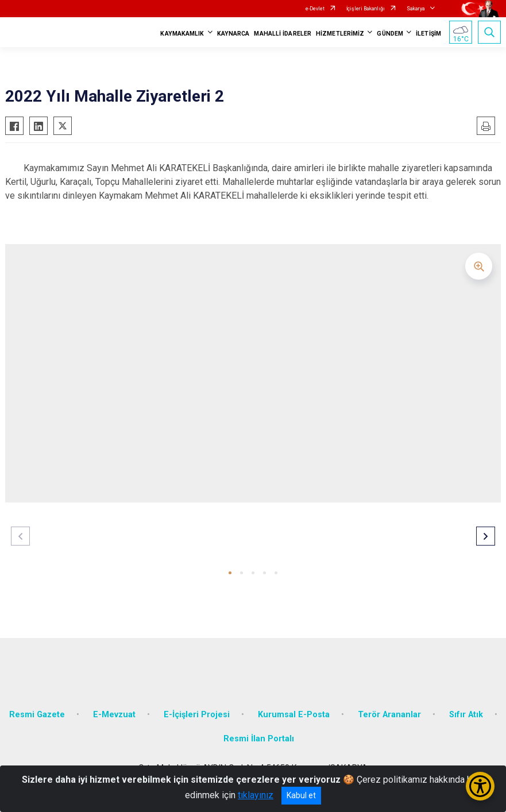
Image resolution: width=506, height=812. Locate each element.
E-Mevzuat (114, 715)
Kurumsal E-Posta (294, 715)
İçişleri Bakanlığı (366, 9)
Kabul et (301, 795)
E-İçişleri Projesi (197, 715)
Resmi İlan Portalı (259, 739)
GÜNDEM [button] (390, 34)
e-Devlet (315, 9)
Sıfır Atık (466, 715)
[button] (230, 573)
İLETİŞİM (428, 34)
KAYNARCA (233, 34)
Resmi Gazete (37, 715)
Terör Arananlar (389, 715)
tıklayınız (256, 795)
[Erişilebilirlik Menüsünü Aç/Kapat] (480, 786)
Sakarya (416, 9)
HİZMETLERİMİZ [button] (340, 34)
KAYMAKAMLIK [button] (182, 34)
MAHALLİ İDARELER (283, 34)
